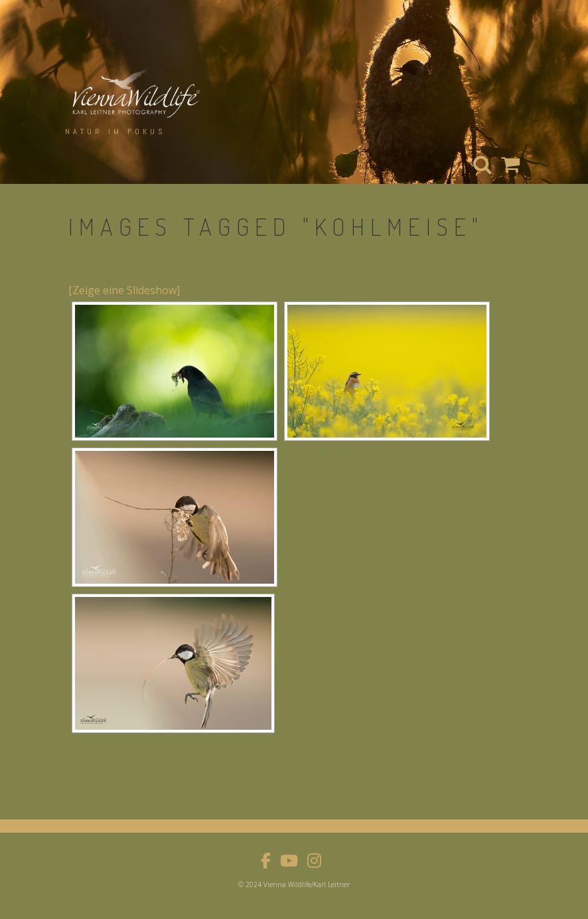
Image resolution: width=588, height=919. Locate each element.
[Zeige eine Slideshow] (124, 290)
